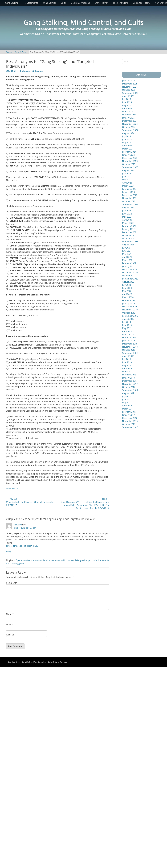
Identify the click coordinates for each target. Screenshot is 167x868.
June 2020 (127, 288)
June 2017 (127, 399)
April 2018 (127, 368)
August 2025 (128, 96)
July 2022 (127, 211)
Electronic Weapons (80, 3)
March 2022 (128, 223)
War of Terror (101, 3)
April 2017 (127, 406)
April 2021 (127, 257)
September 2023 (130, 167)
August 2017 (128, 393)
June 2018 (127, 362)
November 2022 (130, 198)
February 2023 (129, 189)
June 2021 (127, 251)
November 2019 (130, 310)
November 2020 (130, 273)
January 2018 (129, 378)
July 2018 (127, 359)
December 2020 (130, 269)
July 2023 (127, 173)
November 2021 (130, 235)
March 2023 (128, 186)
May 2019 (127, 328)
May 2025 (127, 105)
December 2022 (130, 195)
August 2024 (128, 133)
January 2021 (129, 266)
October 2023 (129, 164)
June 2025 (127, 102)
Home (9, 52)
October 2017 (129, 387)
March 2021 (128, 260)
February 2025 (129, 115)
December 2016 (130, 418)
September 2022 (130, 204)
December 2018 (130, 344)
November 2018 (130, 347)
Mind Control (49, 3)
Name (10, 614)
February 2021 (129, 263)
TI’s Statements (31, 3)
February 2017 (129, 412)
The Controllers (120, 3)
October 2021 (129, 238)
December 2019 (130, 307)
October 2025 (129, 90)
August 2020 (128, 282)
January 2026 (129, 81)
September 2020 (130, 279)
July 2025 (127, 99)
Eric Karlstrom (25, 71)
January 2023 (129, 192)
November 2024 (130, 124)
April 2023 (127, 183)
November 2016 (130, 421)
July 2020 (127, 285)
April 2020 (127, 294)
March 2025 (128, 112)
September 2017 (130, 390)
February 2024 (129, 152)
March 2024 (128, 149)
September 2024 (130, 130)
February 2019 (129, 338)
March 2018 (128, 372)
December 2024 (130, 121)
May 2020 (127, 291)
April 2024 (127, 146)
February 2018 (129, 375)
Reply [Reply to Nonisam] (9, 551)
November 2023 (130, 161)
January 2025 (129, 118)
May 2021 (127, 254)
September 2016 (130, 427)
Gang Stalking (12, 3)
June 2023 (127, 177)
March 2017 (128, 409)
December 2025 (130, 84)
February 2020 (129, 300)
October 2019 (129, 313)
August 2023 (128, 170)
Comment (12, 583)
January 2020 (129, 303)
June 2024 (127, 139)
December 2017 (130, 381)
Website (10, 635)
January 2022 (129, 229)
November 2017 (130, 384)
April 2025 (127, 108)
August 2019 (128, 319)
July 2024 (127, 136)
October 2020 (129, 276)
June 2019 (127, 325)
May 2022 (127, 217)
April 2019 (127, 331)
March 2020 (128, 297)
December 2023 (130, 158)
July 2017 (127, 396)
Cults (63, 3)
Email (10, 624)
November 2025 (130, 87)
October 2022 (129, 201)
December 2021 (130, 232)
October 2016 (129, 424)
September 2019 (130, 316)
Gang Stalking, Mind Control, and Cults (37, 662)
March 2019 (128, 334)
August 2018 (128, 356)
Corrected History (141, 3)
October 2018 (129, 350)
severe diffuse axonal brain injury (22, 546)
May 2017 (127, 403)
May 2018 (127, 365)
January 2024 (129, 155)
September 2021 (130, 242)
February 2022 (129, 226)
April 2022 (127, 220)
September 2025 (130, 93)
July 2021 (127, 248)
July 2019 (127, 322)
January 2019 (129, 341)
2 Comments (38, 71)
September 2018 (130, 353)
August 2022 (128, 208)
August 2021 (128, 245)
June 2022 (127, 214)
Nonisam (18, 525)
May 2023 (127, 180)
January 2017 (129, 415)
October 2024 (129, 127)
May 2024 (127, 143)
